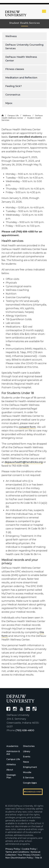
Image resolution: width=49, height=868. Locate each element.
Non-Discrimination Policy (19, 858)
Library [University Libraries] (27, 751)
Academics (12, 746)
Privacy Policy (13, 849)
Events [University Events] (27, 757)
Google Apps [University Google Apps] (30, 783)
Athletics (11, 764)
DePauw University (16, 13)
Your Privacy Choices (29, 855)
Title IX (38, 858)
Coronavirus (13, 95)
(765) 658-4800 (25, 730)
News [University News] (26, 762)
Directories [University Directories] (29, 746)
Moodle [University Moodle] (27, 772)
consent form (27, 427)
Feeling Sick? (14, 86)
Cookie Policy (29, 849)
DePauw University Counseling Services (24, 47)
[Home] (3, 115)
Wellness (11, 36)
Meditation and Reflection (21, 78)
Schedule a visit (33, 792)
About (10, 770)
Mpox (9, 103)
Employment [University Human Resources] (30, 767)
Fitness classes (15, 69)
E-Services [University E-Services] (28, 778)
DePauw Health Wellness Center (21, 59)
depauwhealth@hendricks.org (24, 462)
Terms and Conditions (17, 852)
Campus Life (13, 115)
